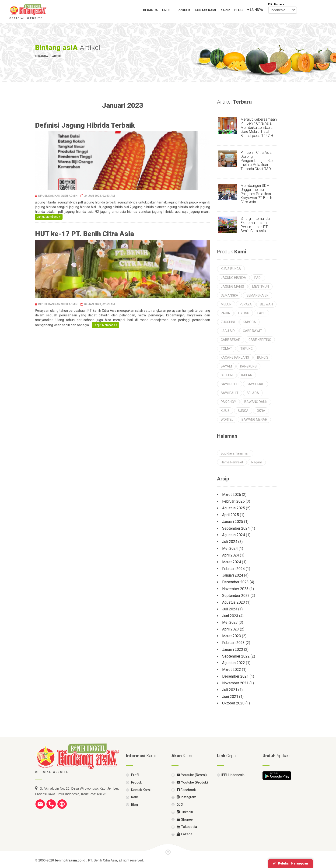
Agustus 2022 (234, 663)
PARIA (225, 313)
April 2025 (231, 515)
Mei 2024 (230, 548)
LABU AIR (228, 331)
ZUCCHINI (228, 322)
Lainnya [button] (255, 10)
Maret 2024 (232, 562)
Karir (225, 10)
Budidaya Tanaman (235, 453)
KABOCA (249, 322)
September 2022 (236, 656)
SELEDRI (227, 375)
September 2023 (236, 596)
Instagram (186, 808)
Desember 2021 (235, 676)
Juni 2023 (230, 616)
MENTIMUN (261, 287)
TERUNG (247, 349)
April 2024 (231, 555)
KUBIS (225, 411)
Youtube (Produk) (192, 793)
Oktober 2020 (233, 703)
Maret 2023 (232, 636)
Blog (238, 10)
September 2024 (236, 528)
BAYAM (226, 366)
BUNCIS (263, 357)
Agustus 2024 (234, 535)
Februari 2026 (233, 501)
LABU (261, 313)
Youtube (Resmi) (191, 786)
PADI (258, 278)
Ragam (257, 462)
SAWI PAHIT (230, 393)
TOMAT (226, 349)
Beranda (150, 10)
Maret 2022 (232, 670)
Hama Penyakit (232, 462)
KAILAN (247, 375)
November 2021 (235, 683)
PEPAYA (246, 304)
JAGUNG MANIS (232, 287)
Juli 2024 (230, 542)
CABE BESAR (231, 340)
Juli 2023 (230, 609)
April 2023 (231, 629)
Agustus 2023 (234, 602)
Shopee (184, 830)
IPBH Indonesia (233, 786)
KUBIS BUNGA (231, 269)
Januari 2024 (233, 575)
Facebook (186, 801)
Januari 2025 (233, 522)
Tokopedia (186, 838)
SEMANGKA (229, 295)
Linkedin (184, 823)
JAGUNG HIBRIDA (233, 278)
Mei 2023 (230, 622)
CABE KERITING (260, 340)
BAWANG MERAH (254, 420)
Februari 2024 (233, 569)
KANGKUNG (248, 366)
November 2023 (235, 589)
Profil (168, 10)
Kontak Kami (205, 10)
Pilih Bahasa (276, 4)
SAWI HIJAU (255, 384)
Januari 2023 (233, 649)
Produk (184, 10)
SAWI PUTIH (230, 384)
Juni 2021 (230, 697)
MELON (226, 304)
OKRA (261, 411)
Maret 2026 (232, 495)
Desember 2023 (235, 582)
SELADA (253, 393)
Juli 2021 (230, 690)
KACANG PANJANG (235, 357)
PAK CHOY (228, 402)
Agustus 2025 (234, 508)
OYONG (244, 313)
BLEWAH (266, 304)
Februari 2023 (233, 643)
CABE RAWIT (252, 331)
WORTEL (227, 420)
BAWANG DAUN (256, 402)
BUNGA (243, 411)
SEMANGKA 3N (257, 295)
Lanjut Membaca (49, 217)
